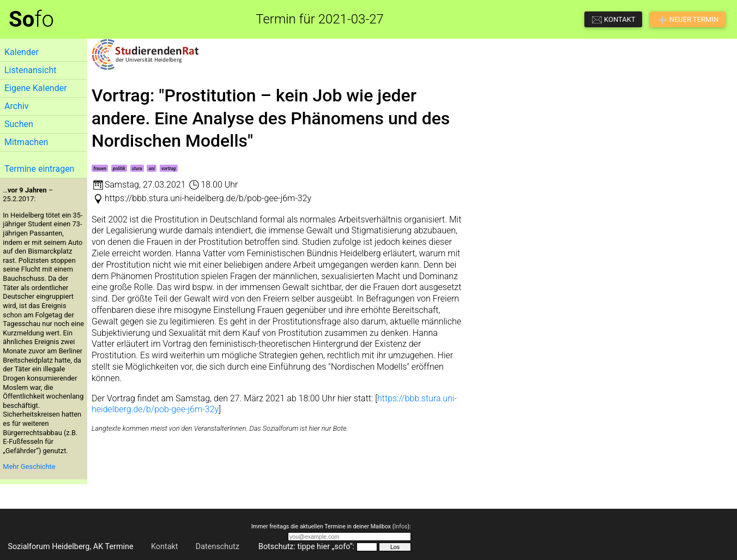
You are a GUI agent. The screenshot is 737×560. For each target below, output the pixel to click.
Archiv (17, 106)
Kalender (22, 52)
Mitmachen (26, 142)
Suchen (19, 124)
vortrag (168, 168)
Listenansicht (30, 70)
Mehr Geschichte (29, 466)
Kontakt (165, 547)
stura (137, 168)
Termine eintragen (39, 169)
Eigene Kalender (36, 88)
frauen (100, 168)
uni (152, 168)
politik (119, 168)
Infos (401, 526)
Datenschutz (218, 547)
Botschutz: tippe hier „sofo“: (306, 547)
